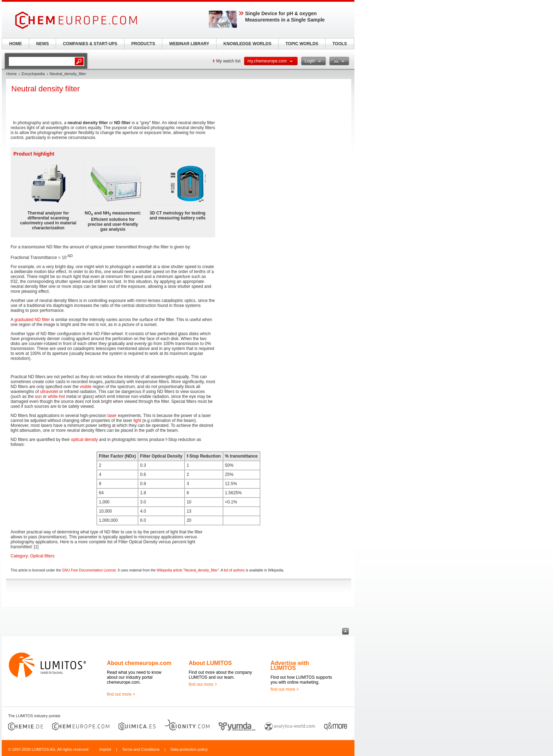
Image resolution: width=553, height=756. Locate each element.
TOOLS (339, 44)
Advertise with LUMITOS (290, 666)
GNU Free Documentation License (89, 570)
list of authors (234, 570)
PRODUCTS (143, 44)
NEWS (43, 44)
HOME (16, 44)
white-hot (56, 397)
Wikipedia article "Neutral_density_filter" (188, 570)
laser (112, 416)
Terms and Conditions (141, 749)
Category (19, 556)
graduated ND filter (32, 320)
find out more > (121, 694)
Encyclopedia (33, 74)
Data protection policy (189, 749)
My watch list (228, 61)
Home (11, 74)
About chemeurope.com (139, 663)
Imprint (105, 749)
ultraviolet (49, 392)
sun (38, 397)
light (137, 421)
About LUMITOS (210, 663)
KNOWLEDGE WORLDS (248, 44)
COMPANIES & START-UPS (90, 44)
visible (86, 387)
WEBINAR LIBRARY (189, 44)
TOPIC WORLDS (302, 44)
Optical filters (42, 556)
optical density (84, 440)
